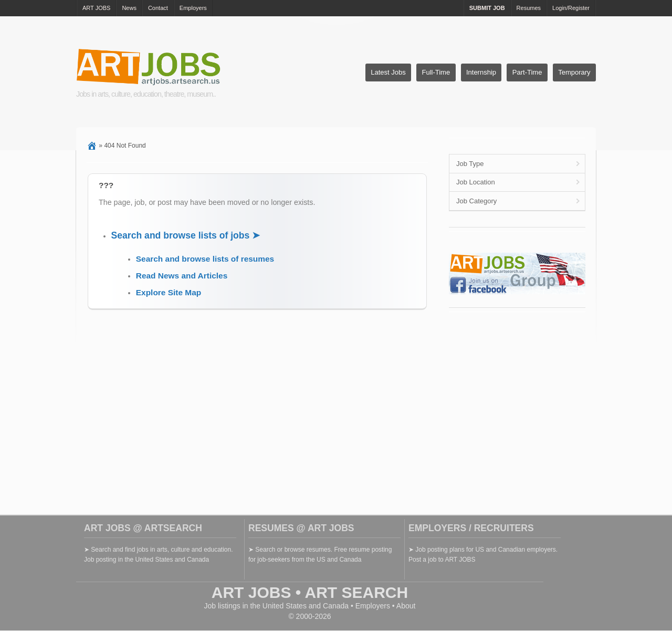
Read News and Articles (182, 276)
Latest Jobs (388, 72)
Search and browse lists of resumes (205, 259)
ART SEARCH (357, 592)
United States (285, 606)
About (406, 606)
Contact (158, 8)
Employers (193, 8)
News (129, 8)
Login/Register (571, 8)
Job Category (476, 201)
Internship (481, 72)
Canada (336, 606)
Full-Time (436, 72)
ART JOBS (96, 8)
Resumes (529, 8)
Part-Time (527, 72)
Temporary (574, 72)
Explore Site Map (169, 292)
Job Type (470, 164)
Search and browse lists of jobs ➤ (186, 235)
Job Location (476, 182)
